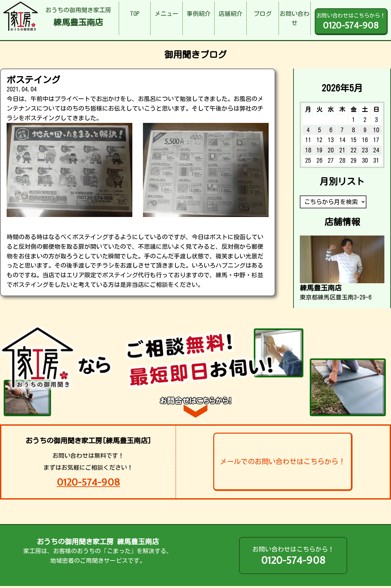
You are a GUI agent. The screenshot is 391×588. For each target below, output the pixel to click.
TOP (135, 14)
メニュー (166, 14)
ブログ (263, 14)
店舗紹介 (230, 14)
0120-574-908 (88, 482)
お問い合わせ (294, 18)
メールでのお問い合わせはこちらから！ (283, 461)
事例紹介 (199, 14)
